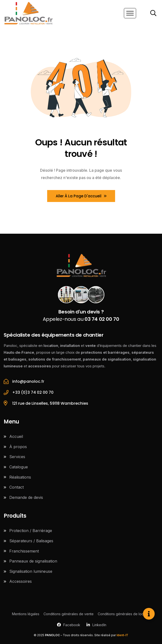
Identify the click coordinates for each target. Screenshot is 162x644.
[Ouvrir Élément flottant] (149, 614)
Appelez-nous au (81, 315)
